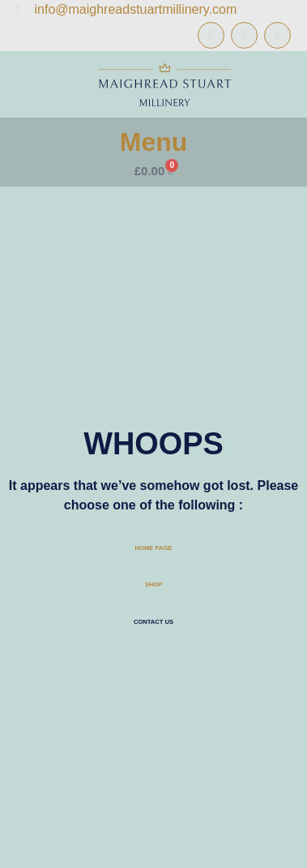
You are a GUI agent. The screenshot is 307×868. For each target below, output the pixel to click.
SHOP (153, 584)
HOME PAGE (154, 548)
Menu (154, 142)
